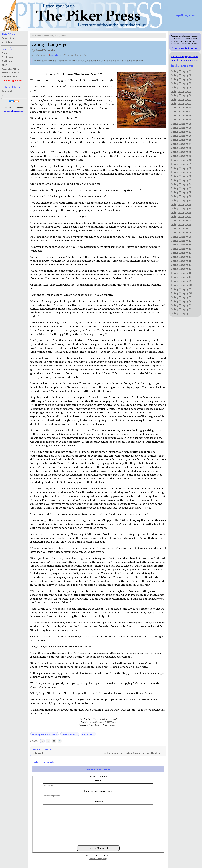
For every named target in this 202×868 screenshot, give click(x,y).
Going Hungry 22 (181, 228)
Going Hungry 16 (181, 253)
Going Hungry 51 (181, 115)
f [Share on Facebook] (48, 741)
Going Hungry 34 (181, 184)
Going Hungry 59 (181, 83)
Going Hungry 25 (181, 216)
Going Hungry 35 (181, 180)
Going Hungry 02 (181, 309)
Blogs (5, 65)
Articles (7, 42)
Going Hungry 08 (181, 285)
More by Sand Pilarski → (44, 734)
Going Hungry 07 (181, 289)
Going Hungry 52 (181, 111)
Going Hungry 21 (181, 232)
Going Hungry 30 (181, 196)
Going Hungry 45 (181, 140)
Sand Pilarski (45, 50)
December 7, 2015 (51, 36)
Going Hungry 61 (181, 75)
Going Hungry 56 (181, 95)
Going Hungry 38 (181, 168)
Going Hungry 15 (181, 257)
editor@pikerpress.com (14, 111)
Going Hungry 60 (181, 79)
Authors (7, 61)
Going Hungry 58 (181, 87)
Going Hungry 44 (181, 144)
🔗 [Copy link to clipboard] (60, 741)
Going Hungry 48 (181, 128)
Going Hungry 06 (181, 293)
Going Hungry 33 (181, 188)
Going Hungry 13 (181, 265)
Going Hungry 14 (181, 261)
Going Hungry (180, 313)
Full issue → (88, 734)
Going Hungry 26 (181, 212)
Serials (64, 36)
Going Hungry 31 (181, 192)
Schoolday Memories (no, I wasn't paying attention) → (134, 753)
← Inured (38, 753)
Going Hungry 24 (181, 220)
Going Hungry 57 (181, 91)
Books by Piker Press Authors (10, 71)
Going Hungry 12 (181, 269)
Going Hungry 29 (181, 200)
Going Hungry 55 (181, 99)
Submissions (9, 76)
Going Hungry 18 (181, 245)
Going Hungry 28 (181, 204)
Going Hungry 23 (181, 224)
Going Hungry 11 (181, 273)
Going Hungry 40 (181, 160)
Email (98, 791)
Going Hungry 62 (181, 71)
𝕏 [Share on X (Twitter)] (42, 741)
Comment (98, 801)
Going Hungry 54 (181, 103)
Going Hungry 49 (181, 124)
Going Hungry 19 (181, 241)
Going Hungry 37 (181, 172)
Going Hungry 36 (181, 176)
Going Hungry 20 (181, 237)
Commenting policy (98, 859)
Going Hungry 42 (181, 152)
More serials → (70, 734)
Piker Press (37, 36)
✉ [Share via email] (54, 741)
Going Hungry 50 (181, 119)
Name (98, 780)
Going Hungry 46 (181, 136)
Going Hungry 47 (181, 132)
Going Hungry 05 (181, 297)
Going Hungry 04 (181, 301)
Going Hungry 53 (181, 107)
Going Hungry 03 (181, 305)
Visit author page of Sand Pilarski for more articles (185, 58)
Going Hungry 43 (181, 148)
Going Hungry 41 (181, 156)
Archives (7, 57)
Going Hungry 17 (181, 249)
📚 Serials (53, 55)
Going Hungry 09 (181, 281)
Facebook (7, 91)
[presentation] (98, 836)
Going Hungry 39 (181, 164)
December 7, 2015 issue (105, 722)
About (5, 53)
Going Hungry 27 (181, 208)
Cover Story (9, 38)
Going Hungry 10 (181, 277)
